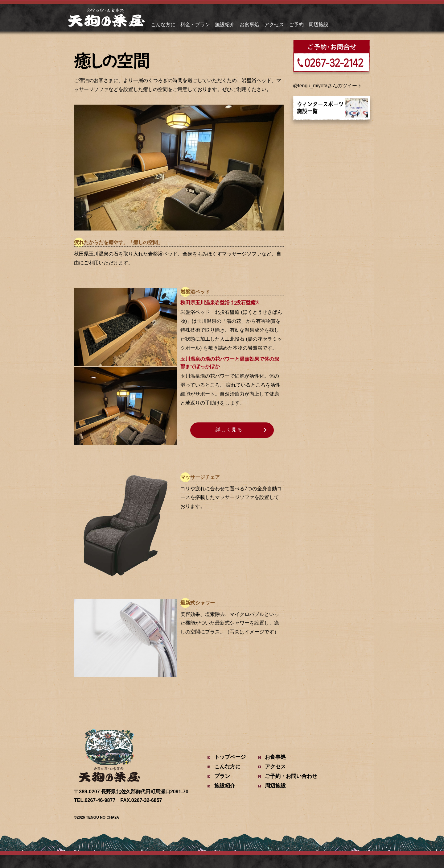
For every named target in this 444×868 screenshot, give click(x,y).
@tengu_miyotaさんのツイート (327, 86)
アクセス (274, 25)
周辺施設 (319, 25)
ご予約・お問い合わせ (291, 776)
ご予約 (296, 25)
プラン (222, 776)
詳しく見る (229, 430)
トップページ (230, 757)
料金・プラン (195, 25)
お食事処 (249, 25)
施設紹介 (225, 25)
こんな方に (163, 25)
